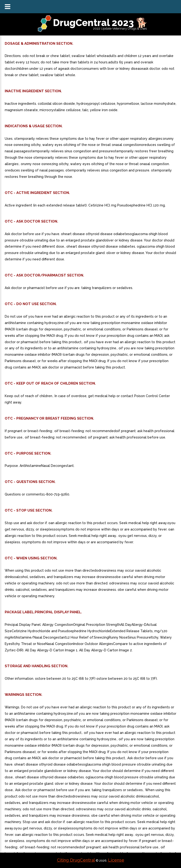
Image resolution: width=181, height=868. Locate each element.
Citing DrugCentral (76, 860)
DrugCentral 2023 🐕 (100, 23)
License (116, 860)
